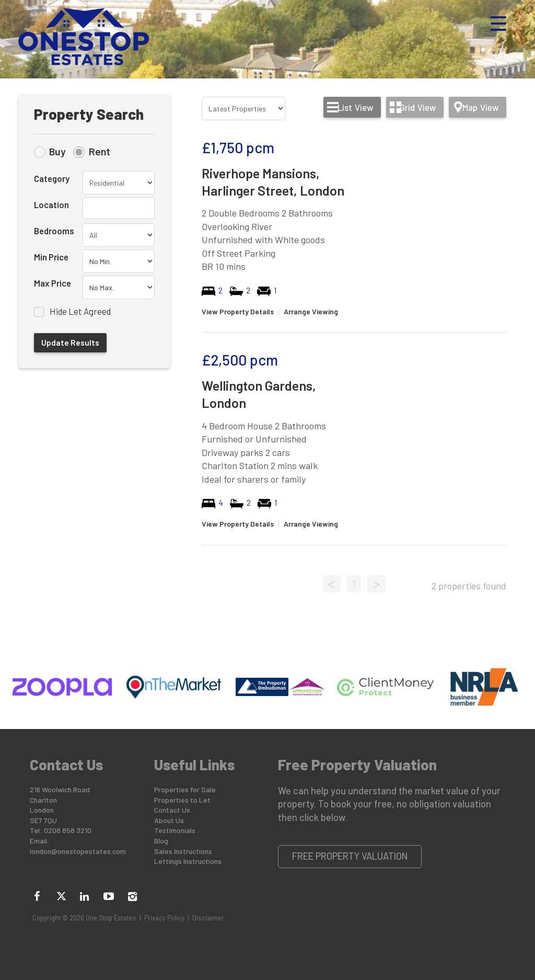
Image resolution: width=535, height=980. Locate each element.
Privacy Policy (164, 918)
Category (52, 178)
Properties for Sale (185, 789)
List (355, 107)
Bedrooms (54, 231)
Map (480, 107)
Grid (418, 107)
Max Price (53, 283)
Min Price (51, 257)
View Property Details (238, 311)
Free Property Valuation (350, 856)
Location (51, 204)
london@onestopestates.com (78, 851)
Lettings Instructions (188, 861)
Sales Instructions (183, 851)
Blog (161, 841)
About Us (169, 820)
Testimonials (175, 830)
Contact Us (172, 810)
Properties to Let (182, 800)
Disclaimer (208, 918)
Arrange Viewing (311, 311)
